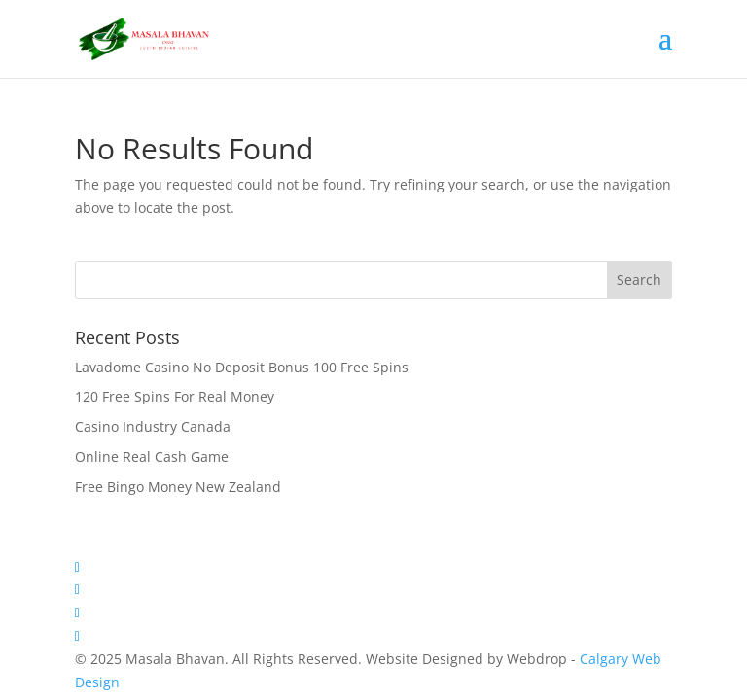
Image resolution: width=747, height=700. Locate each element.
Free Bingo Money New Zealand (178, 487)
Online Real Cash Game (152, 456)
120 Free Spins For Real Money (175, 396)
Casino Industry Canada (153, 426)
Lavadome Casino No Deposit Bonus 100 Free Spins (242, 367)
